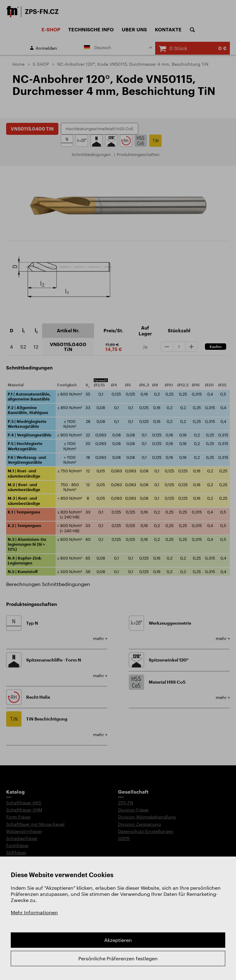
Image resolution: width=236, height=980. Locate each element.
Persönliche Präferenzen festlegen (118, 958)
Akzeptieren (118, 940)
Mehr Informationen (34, 912)
